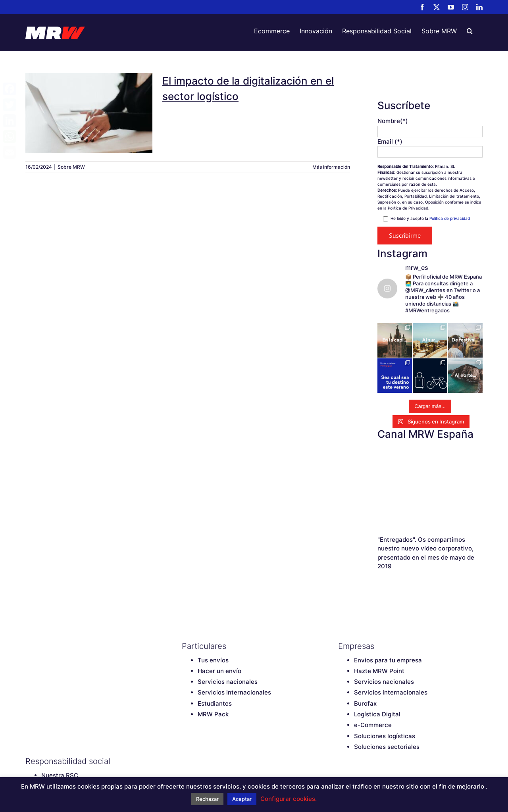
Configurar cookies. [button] (289, 799)
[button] (470, 31)
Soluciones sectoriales (387, 747)
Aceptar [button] (242, 799)
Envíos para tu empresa (388, 660)
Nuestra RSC (60, 775)
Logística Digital (377, 714)
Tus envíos (213, 660)
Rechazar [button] (207, 799)
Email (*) (390, 141)
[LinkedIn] (241, 761)
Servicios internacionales (234, 692)
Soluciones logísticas (385, 736)
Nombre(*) (393, 121)
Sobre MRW (71, 167)
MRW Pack (213, 714)
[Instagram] (227, 761)
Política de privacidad (450, 218)
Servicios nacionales (228, 682)
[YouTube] (214, 761)
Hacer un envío (219, 671)
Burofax (365, 703)
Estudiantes (215, 703)
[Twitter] (200, 761)
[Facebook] (186, 761)
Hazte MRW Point (379, 671)
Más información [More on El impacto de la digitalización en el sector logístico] (331, 167)
